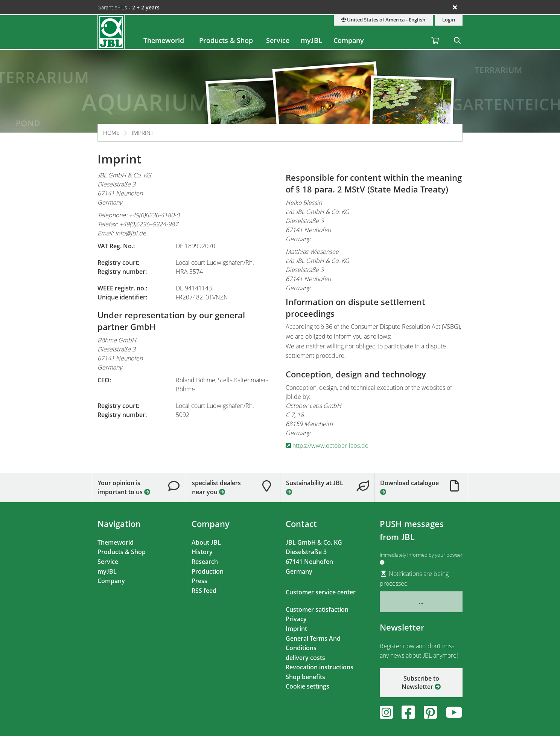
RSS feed (204, 591)
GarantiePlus (129, 7)
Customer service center (321, 592)
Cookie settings (307, 686)
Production (208, 571)
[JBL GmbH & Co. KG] (111, 32)
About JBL (206, 542)
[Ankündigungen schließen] (455, 7)
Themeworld (164, 40)
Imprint (143, 133)
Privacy (296, 619)
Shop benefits (305, 677)
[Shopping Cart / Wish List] (435, 32)
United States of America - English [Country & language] (383, 20)
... (421, 602)
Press (199, 581)
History (202, 552)
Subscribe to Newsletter (421, 683)
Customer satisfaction (317, 609)
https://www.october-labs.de (327, 446)
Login (449, 20)
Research (205, 562)
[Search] (457, 32)
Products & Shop (226, 40)
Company (349, 40)
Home (111, 133)
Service (278, 40)
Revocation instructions (320, 667)
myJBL (311, 40)
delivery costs (305, 658)
